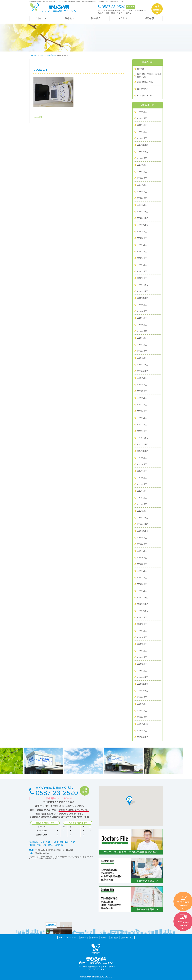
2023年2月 (142, 351)
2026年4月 (142, 125)
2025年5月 (142, 185)
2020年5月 (142, 564)
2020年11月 (142, 524)
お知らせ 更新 (127, 938)
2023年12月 (142, 285)
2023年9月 (142, 305)
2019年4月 (142, 651)
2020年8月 (142, 544)
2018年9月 (142, 697)
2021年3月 (142, 498)
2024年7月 (142, 245)
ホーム (61, 938)
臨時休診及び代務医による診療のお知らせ (149, 75)
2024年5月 (142, 252)
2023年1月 (142, 358)
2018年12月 (142, 677)
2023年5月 (142, 331)
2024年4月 (142, 258)
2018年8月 (142, 704)
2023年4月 (142, 338)
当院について (72, 938)
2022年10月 (142, 371)
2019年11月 (142, 604)
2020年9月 (142, 538)
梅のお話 (141, 69)
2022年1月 (142, 431)
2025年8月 (142, 165)
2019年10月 (142, 611)
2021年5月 (142, 484)
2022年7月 (142, 391)
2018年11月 (142, 684)
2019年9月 (142, 617)
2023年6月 (142, 325)
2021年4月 (142, 491)
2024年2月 (142, 271)
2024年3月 (142, 265)
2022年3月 (142, 418)
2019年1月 (142, 671)
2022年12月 (142, 365)
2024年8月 (142, 238)
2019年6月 (142, 637)
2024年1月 (142, 278)
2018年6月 (142, 717)
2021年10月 (142, 451)
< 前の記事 (38, 117)
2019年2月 (142, 664)
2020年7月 (142, 551)
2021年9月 (142, 458)
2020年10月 (142, 531)
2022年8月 (142, 385)
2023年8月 (142, 311)
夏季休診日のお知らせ (146, 82)
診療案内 (84, 938)
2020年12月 (142, 518)
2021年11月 (142, 444)
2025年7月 (142, 172)
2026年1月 (142, 138)
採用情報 (114, 938)
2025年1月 (142, 205)
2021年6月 (142, 478)
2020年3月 (142, 578)
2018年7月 (142, 711)
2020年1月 (142, 591)
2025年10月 (142, 152)
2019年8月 (142, 624)
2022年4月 (142, 411)
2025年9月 (142, 158)
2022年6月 (142, 398)
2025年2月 (142, 198)
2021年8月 (142, 464)
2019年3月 (142, 657)
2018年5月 (142, 724)
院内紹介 (94, 938)
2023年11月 (142, 291)
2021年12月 (142, 438)
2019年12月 (142, 598)
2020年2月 (142, 584)
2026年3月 (142, 132)
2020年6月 (142, 558)
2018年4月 (142, 731)
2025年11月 (142, 145)
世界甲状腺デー (143, 89)
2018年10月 (142, 691)
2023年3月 (142, 345)
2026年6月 (142, 112)
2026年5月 (142, 118)
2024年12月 (142, 212)
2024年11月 (142, 218)
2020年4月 (142, 571)
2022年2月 (142, 425)
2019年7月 (142, 631)
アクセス (104, 938)
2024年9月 (142, 232)
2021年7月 (142, 471)
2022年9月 (142, 378)
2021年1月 (142, 511)
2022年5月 (142, 405)
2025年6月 (142, 178)
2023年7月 (142, 318)
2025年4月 (142, 192)
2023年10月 (142, 298)
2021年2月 (142, 504)
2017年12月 (142, 737)
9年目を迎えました (144, 95)
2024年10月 (142, 225)
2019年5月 (142, 644)
